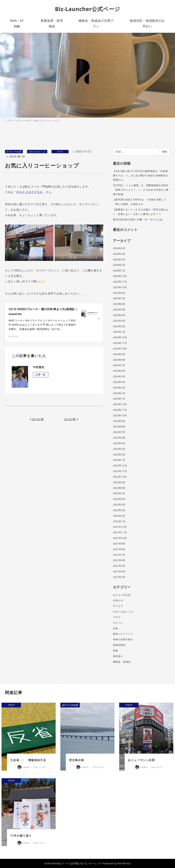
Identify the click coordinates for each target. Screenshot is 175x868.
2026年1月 (119, 270)
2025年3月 (119, 321)
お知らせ (118, 600)
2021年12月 (120, 527)
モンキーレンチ (93, 863)
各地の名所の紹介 (123, 639)
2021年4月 (119, 571)
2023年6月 (119, 438)
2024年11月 (120, 343)
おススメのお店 (14, 152)
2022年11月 (120, 471)
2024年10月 (120, 349)
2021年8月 (119, 549)
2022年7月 (119, 493)
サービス (118, 606)
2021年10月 (120, 538)
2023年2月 (119, 454)
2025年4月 (119, 315)
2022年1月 (119, 521)
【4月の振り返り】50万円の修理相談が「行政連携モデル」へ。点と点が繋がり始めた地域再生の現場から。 (141, 175)
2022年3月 (119, 510)
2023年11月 (120, 410)
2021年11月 (120, 532)
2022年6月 (119, 499)
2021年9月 (119, 544)
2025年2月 (119, 326)
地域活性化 (119, 645)
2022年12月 (120, 465)
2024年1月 (119, 399)
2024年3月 (119, 388)
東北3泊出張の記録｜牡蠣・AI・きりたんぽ (138, 219)
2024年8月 (119, 360)
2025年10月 (120, 287)
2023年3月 (119, 449)
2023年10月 (120, 415)
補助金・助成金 (122, 662)
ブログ (60, 152)
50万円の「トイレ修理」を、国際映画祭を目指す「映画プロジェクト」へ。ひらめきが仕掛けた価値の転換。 (141, 190)
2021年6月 (119, 560)
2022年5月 (119, 505)
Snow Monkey (53, 863)
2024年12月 (120, 337)
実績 (115, 650)
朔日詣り (118, 656)
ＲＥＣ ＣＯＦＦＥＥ (30, 192)
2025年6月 (119, 304)
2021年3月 (119, 577)
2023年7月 (119, 432)
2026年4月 (119, 254)
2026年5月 (119, 248)
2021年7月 (119, 555)
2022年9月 (119, 482)
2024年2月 (119, 393)
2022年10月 (120, 477)
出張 (115, 628)
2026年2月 (119, 265)
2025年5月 (119, 310)
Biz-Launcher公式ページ (88, 9)
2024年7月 (119, 365)
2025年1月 (119, 332)
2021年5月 (119, 566)
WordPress (124, 863)
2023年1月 (119, 460)
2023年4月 (119, 443)
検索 (165, 151)
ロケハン (118, 623)
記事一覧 (41, 375)
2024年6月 (119, 371)
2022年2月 (119, 516)
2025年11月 (120, 282)
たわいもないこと (37, 152)
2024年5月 (119, 376)
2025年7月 (119, 298)
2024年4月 (119, 382)
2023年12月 (120, 404)
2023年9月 (119, 421)
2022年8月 (119, 488)
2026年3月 (119, 259)
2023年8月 (119, 426)
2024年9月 (119, 354)
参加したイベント (123, 634)
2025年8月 (119, 293)
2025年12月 (120, 276)
